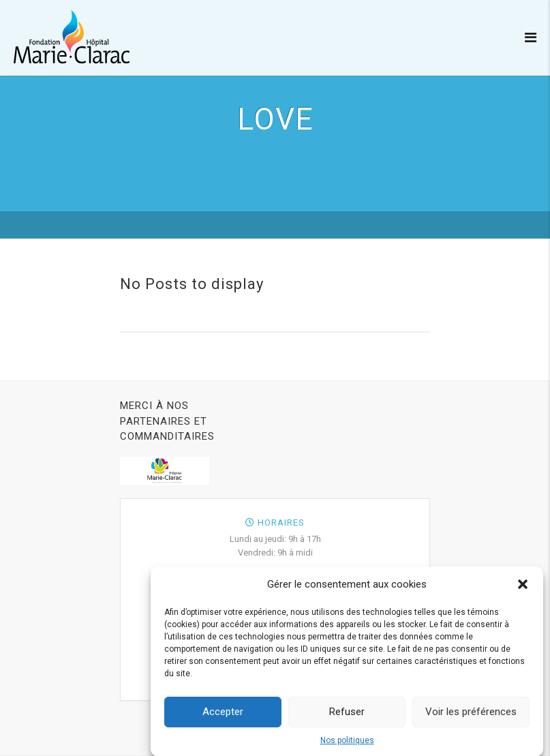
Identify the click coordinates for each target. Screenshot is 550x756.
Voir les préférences (471, 715)
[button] (523, 588)
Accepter (223, 715)
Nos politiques (347, 744)
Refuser (347, 715)
